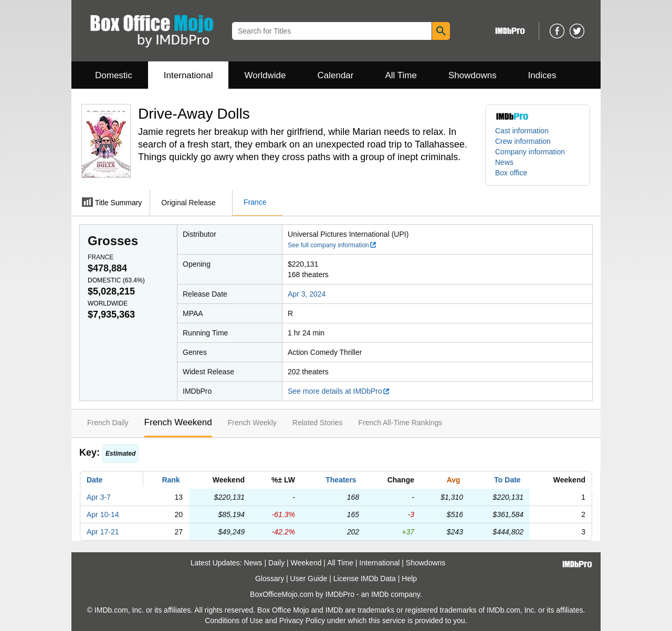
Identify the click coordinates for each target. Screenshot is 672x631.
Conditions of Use (234, 621)
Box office (511, 173)
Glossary (270, 579)
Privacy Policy (302, 621)
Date (94, 480)
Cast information (522, 131)
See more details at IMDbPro (339, 391)
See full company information (332, 245)
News (504, 162)
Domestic (114, 75)
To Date (507, 480)
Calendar (336, 75)
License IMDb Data (365, 579)
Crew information (523, 141)
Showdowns (472, 75)
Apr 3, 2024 (307, 294)
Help (409, 579)
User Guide (309, 579)
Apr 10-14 (103, 514)
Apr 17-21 (103, 532)
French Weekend (178, 422)
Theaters (341, 480)
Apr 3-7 (99, 497)
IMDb (380, 594)
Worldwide (265, 75)
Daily (276, 563)
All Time (401, 75)
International (188, 75)
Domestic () (116, 280)
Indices (542, 75)
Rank (171, 480)
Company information (530, 152)
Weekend (306, 563)
